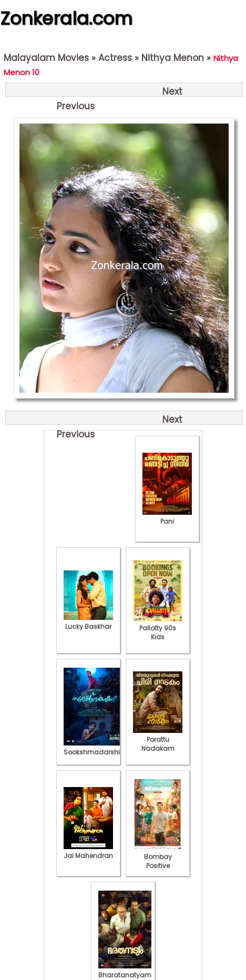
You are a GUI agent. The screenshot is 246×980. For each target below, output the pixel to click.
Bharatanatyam (125, 971)
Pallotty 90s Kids (158, 628)
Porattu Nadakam (158, 739)
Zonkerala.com (66, 18)
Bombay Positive (158, 857)
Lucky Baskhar (88, 622)
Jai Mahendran (88, 851)
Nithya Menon (173, 58)
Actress (115, 58)
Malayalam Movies (46, 58)
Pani (167, 517)
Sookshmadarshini (95, 748)
